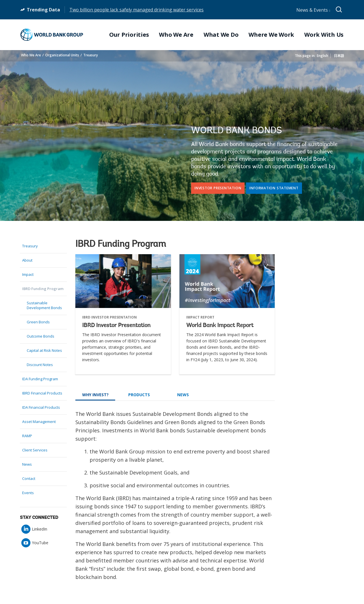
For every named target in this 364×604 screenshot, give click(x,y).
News (27, 464)
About (27, 260)
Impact (28, 274)
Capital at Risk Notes (44, 350)
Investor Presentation (218, 188)
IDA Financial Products (41, 407)
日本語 (339, 56)
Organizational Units (62, 55)
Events (28, 493)
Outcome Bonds (41, 336)
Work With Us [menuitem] (324, 35)
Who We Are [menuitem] (176, 35)
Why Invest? (95, 395)
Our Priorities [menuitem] (129, 35)
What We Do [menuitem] (221, 35)
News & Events (313, 10)
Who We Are (31, 55)
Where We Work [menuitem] (271, 35)
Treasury (91, 55)
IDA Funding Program (40, 379)
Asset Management (39, 422)
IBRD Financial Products (42, 393)
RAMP (27, 436)
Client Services (35, 450)
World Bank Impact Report (220, 326)
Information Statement (274, 188)
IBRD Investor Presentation (116, 326)
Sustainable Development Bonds (44, 305)
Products (139, 395)
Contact (29, 478)
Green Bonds (38, 322)
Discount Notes (40, 365)
